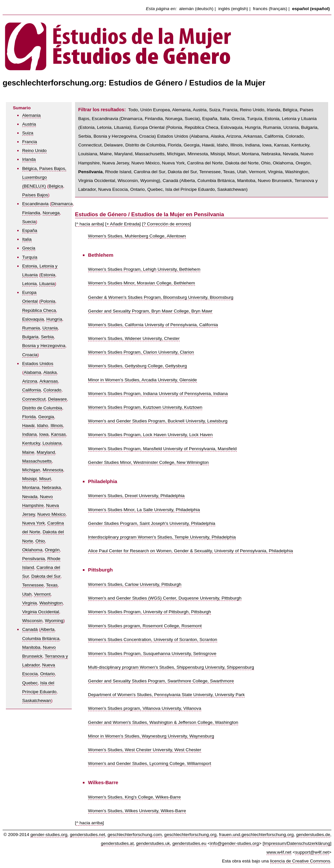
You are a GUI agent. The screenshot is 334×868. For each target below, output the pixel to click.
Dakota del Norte (242, 163)
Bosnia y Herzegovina (44, 346)
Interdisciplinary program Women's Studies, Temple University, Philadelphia (162, 537)
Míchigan (31, 470)
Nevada (30, 497)
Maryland (46, 452)
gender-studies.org (49, 835)
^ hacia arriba (90, 224)
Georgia (46, 417)
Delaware (57, 399)
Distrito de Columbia (42, 408)
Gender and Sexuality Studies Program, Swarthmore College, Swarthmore (161, 681)
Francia (30, 142)
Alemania (31, 115)
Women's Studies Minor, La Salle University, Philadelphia (144, 510)
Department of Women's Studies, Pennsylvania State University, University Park (166, 695)
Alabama (33, 372)
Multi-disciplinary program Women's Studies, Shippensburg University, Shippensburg (171, 667)
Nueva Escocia (113, 189)
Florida (29, 417)
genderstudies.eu (189, 843)
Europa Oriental (149, 127)
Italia (27, 239)
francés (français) (270, 9)
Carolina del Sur (150, 172)
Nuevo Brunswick (275, 181)
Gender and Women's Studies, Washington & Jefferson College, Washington (163, 722)
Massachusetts (37, 461)
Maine (28, 452)
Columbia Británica (41, 639)
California (31, 390)
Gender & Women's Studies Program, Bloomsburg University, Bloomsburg (161, 297)
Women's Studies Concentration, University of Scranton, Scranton (153, 640)
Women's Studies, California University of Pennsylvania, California (153, 325)
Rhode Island (118, 172)
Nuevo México (52, 514)
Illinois (57, 426)
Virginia (30, 603)
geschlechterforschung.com (135, 835)
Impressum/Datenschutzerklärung (297, 843)
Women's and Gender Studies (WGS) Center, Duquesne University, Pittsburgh (165, 598)
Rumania (31, 328)
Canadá (30, 629)
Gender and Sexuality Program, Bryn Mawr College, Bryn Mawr (150, 311)
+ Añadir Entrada (123, 224)
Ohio (40, 541)
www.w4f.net (279, 852)
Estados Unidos (38, 364)
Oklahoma (32, 550)
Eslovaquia (33, 319)
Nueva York (34, 523)
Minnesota (53, 470)
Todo (133, 110)
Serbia (47, 337)
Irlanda (29, 159)
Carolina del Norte (205, 163)
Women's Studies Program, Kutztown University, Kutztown (145, 407)
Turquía (30, 257)
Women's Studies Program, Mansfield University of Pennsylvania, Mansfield (162, 449)
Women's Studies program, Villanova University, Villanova (145, 708)
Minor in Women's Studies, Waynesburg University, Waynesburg (151, 736)
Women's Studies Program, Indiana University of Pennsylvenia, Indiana (158, 394)
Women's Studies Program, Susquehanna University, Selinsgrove (152, 654)
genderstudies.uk (153, 843)
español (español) (311, 9)
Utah (27, 594)
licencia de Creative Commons (300, 861)
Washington (51, 603)
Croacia (30, 355)
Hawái (28, 426)
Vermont (42, 594)
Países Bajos (35, 195)
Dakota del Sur (46, 576)
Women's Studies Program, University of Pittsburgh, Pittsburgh (150, 612)
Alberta (47, 629)
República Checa (39, 310)
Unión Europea (155, 110)
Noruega (51, 213)
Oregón (52, 550)
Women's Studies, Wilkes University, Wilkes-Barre (137, 811)
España (30, 230)
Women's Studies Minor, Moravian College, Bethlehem (142, 283)
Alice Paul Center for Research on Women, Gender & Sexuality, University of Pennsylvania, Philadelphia (190, 551)
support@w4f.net (312, 852)
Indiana (30, 434)
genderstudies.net (87, 835)
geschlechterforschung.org (190, 835)
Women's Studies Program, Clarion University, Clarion (141, 352)
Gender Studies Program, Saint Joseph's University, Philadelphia (152, 523)
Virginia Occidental (41, 612)
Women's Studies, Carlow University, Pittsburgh (135, 584)
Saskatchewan (37, 700)
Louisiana (52, 443)
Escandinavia (35, 204)
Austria (29, 124)
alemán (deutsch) (196, 9)
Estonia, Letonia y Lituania (290, 119)
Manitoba (31, 647)
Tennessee (33, 585)
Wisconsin (32, 621)
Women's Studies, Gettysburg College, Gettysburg (137, 366)
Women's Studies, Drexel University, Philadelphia (136, 496)
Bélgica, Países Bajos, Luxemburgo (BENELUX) (44, 177)
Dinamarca (62, 204)
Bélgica (56, 186)
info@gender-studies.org (234, 843)
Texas (52, 585)
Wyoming (54, 621)
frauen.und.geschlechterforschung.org (256, 835)
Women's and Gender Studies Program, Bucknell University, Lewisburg (158, 421)
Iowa (44, 434)
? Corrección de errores (167, 224)
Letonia (30, 284)
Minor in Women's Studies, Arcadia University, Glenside (143, 380)
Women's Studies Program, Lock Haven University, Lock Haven (150, 435)
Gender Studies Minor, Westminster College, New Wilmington (148, 462)
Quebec (30, 683)
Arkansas (49, 381)
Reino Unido (34, 151)
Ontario (47, 674)
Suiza (28, 133)
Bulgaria (30, 337)
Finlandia (31, 213)
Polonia (48, 301)
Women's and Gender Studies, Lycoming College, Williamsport (150, 763)
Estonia (48, 275)
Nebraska (51, 487)
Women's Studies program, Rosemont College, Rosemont (145, 626)
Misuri (45, 479)
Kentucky (31, 443)
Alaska (50, 372)
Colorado (52, 390)
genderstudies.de (313, 835)
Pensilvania (34, 559)
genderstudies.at (117, 843)
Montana (31, 487)
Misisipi (30, 479)
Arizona (30, 381)
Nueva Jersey (115, 163)
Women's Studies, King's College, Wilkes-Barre (134, 797)
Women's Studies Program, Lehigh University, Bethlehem (144, 269)
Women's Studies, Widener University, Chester (134, 338)
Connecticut (34, 399)
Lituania (47, 284)
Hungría (54, 319)
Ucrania (50, 328)
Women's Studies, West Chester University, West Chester (145, 750)
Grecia (29, 248)
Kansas (58, 434)
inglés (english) (233, 9)
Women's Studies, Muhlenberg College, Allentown (137, 236)
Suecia (29, 222)
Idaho (42, 426)
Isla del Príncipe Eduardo (190, 189)
